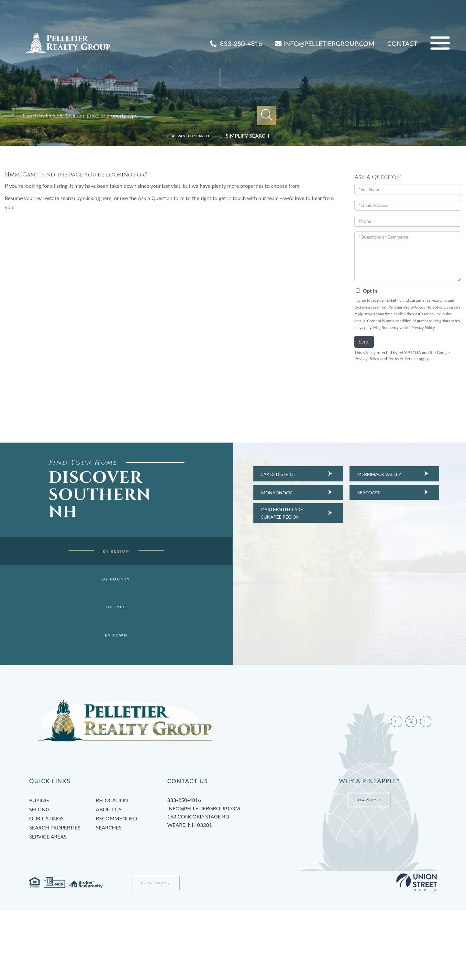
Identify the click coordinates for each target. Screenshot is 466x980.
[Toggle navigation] (440, 43)
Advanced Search (184, 135)
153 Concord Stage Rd (232, 891)
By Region (104, 568)
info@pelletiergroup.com (204, 878)
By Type (105, 626)
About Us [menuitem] (109, 879)
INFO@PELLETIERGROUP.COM (325, 43)
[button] (267, 115)
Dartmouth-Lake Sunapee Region (270, 513)
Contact (402, 43)
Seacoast (357, 493)
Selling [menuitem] (39, 879)
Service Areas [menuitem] (48, 906)
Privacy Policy (423, 327)
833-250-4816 (236, 43)
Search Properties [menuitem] (55, 897)
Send (364, 341)
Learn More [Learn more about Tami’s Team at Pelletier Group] (369, 870)
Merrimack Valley (368, 474)
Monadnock (265, 493)
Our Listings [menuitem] (46, 888)
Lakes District (267, 474)
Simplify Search (247, 135)
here (106, 198)
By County (104, 597)
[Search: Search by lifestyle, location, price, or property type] (140, 115)
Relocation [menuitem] (112, 870)
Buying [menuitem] (39, 870)
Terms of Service (403, 359)
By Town (105, 656)
